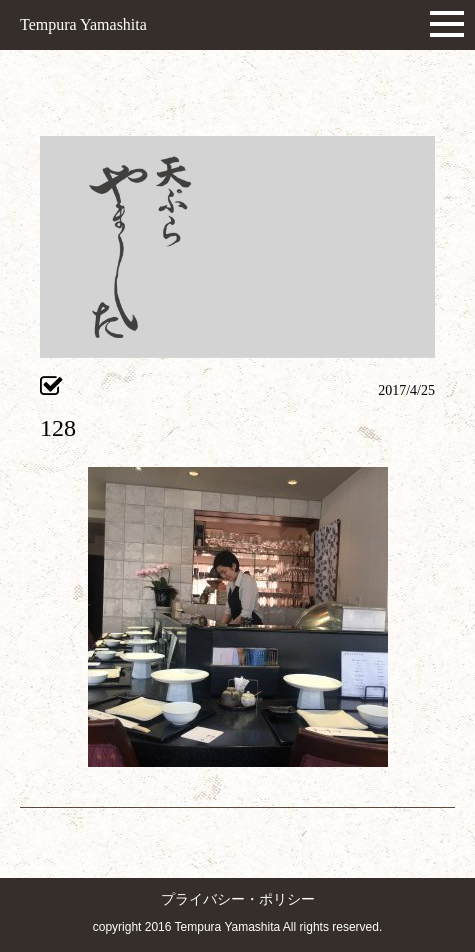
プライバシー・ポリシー (238, 899)
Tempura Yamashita (83, 24)
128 (58, 428)
